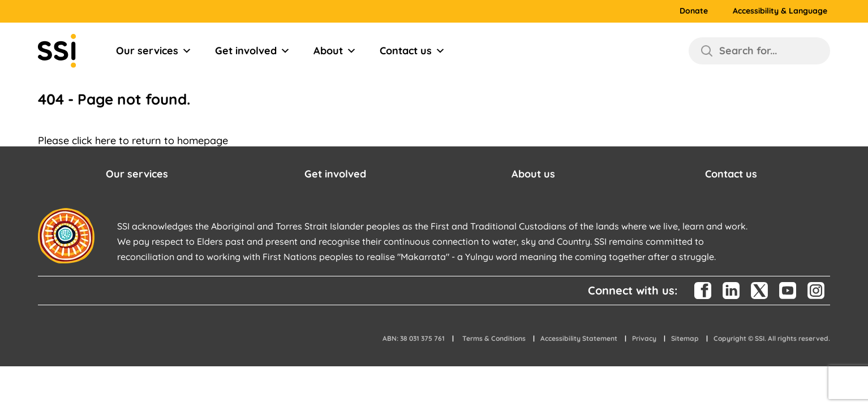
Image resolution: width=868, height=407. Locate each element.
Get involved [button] (335, 174)
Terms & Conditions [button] (494, 338)
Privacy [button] (644, 338)
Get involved (253, 51)
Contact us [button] (731, 174)
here (106, 140)
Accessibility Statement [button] (579, 338)
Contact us (412, 51)
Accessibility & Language (780, 11)
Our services (154, 51)
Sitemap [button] (685, 338)
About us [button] (533, 174)
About (335, 51)
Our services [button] (137, 174)
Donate (694, 11)
